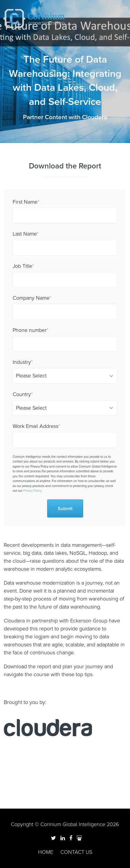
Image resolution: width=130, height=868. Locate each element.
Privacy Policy (32, 491)
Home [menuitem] (46, 852)
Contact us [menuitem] (76, 852)
